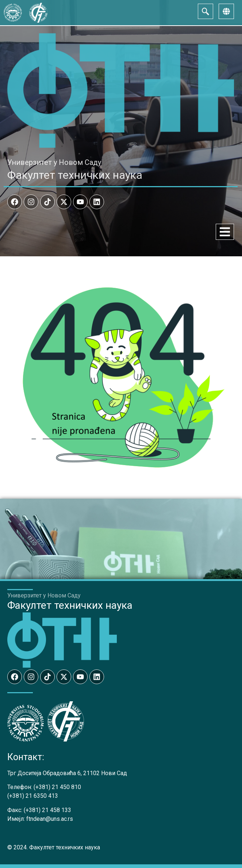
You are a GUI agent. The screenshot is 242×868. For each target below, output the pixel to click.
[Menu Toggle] (225, 232)
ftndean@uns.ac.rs (50, 819)
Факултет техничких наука (75, 175)
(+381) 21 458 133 (47, 810)
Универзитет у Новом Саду (54, 162)
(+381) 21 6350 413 (33, 796)
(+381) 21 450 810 (57, 787)
